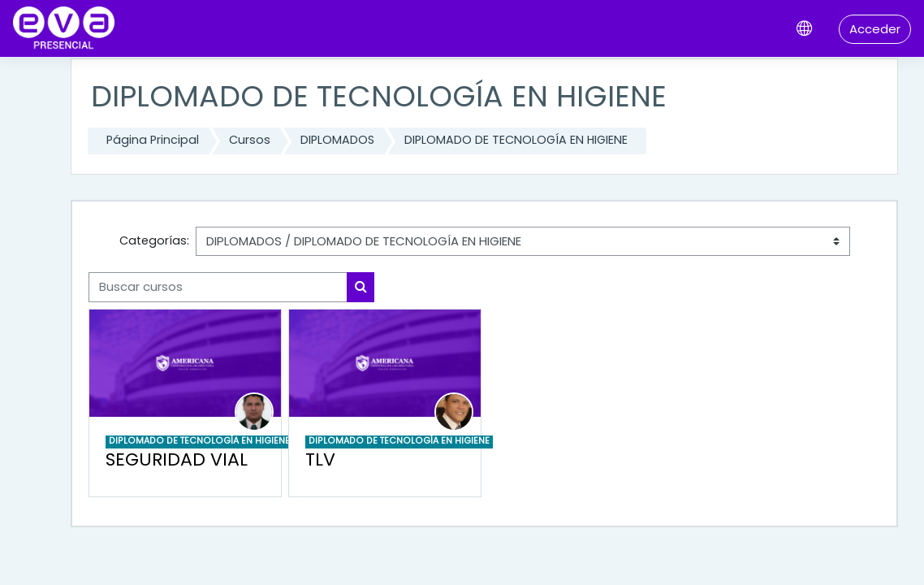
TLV (320, 459)
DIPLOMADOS (337, 140)
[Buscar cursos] (218, 287)
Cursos (250, 140)
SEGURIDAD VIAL (177, 459)
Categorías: (154, 240)
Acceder (875, 29)
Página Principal (153, 140)
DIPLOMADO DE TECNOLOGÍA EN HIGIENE (516, 140)
